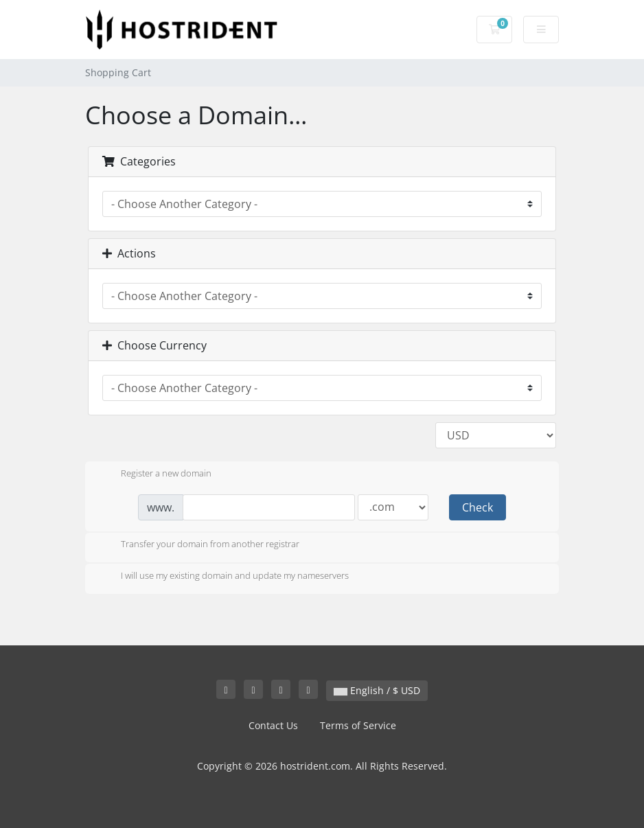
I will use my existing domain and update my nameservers (224, 577)
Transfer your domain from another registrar (199, 545)
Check (478, 507)
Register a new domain (155, 474)
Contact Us (273, 725)
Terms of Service (358, 725)
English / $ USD (377, 690)
